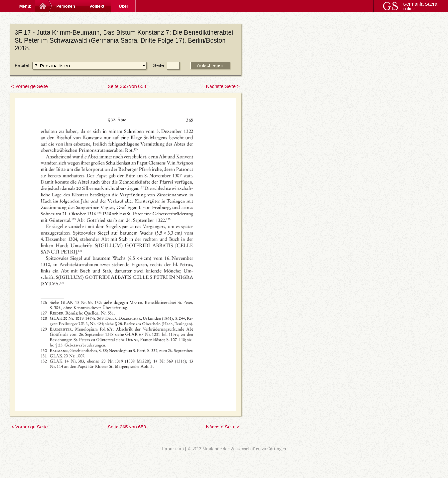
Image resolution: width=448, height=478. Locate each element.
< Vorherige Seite (30, 86)
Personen (66, 6)
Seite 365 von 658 (127, 86)
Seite (158, 65)
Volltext (97, 6)
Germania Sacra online (420, 6)
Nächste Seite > (223, 86)
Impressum (173, 449)
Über (124, 6)
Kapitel (22, 65)
